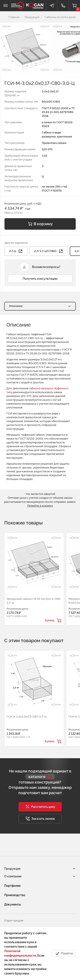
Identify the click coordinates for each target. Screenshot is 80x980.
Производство (15, 895)
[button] (40, 807)
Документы (13, 904)
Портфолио (12, 886)
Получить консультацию (40, 279)
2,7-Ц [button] (16, 251)
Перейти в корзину (40, 506)
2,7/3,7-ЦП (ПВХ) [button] (49, 251)
